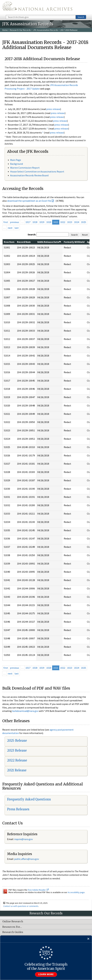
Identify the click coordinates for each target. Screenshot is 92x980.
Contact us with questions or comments (21, 906)
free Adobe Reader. (38, 890)
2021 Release (17, 770)
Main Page (16, 160)
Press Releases (18, 809)
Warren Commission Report (25, 168)
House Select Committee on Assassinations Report (37, 172)
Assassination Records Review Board (29, 175)
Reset (85, 235)
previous (15, 222)
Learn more (46, 974)
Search (81, 17)
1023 (70, 222)
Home (5, 30)
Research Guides (13, 932)
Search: (32, 234)
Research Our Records (20, 30)
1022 (63, 222)
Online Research (13, 922)
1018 (35, 222)
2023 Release (17, 750)
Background (17, 164)
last (17, 228)
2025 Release (17, 741)
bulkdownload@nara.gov (25, 711)
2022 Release (17, 760)
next (10, 228)
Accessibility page (76, 892)
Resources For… (12, 927)
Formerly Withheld (74, 242)
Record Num (24, 242)
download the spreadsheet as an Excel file (29, 201)
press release (53, 109)
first (6, 222)
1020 (49, 222)
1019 (42, 222)
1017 (28, 222)
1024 (77, 222)
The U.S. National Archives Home (37, 7)
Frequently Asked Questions (29, 799)
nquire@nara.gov (24, 839)
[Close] (88, 939)
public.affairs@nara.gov (27, 859)
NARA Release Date (49, 242)
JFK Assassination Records (46, 30)
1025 (84, 222)
